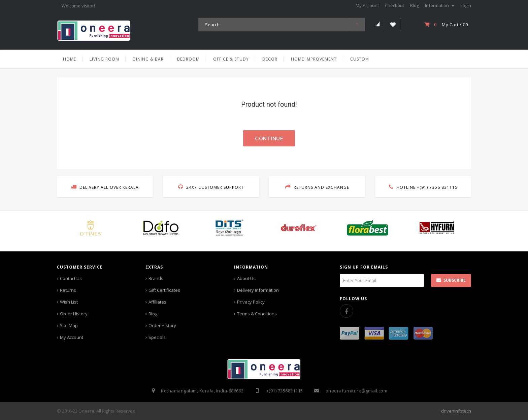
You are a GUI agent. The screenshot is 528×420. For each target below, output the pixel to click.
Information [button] (440, 5)
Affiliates (157, 302)
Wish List (69, 302)
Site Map (69, 325)
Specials (157, 337)
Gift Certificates (164, 290)
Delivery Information (258, 290)
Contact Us (71, 278)
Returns (68, 290)
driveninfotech (456, 411)
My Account (72, 337)
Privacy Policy (251, 302)
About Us (246, 278)
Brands (156, 278)
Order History (74, 314)
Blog (153, 314)
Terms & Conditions (257, 314)
